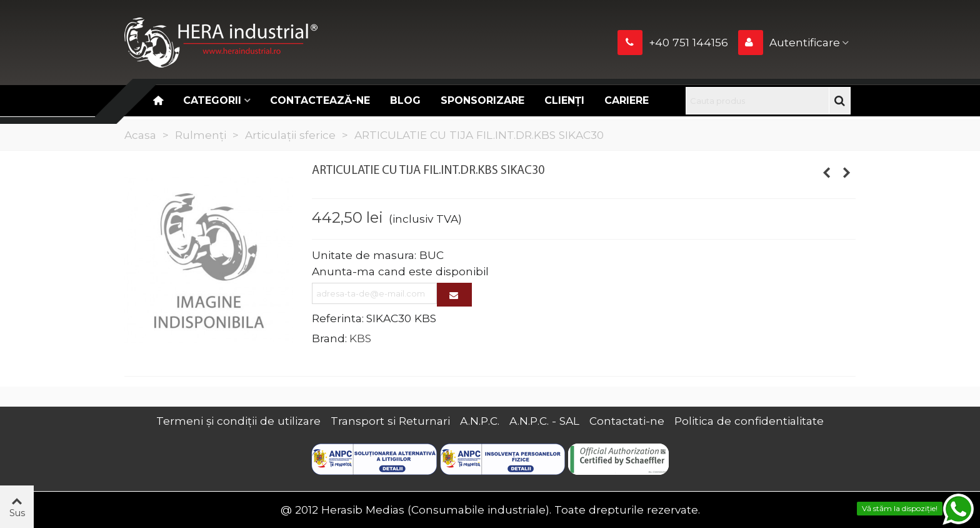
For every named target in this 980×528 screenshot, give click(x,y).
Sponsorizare (482, 100)
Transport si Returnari (390, 421)
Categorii (212, 100)
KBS (360, 338)
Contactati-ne (627, 421)
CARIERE (627, 100)
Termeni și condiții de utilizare (238, 421)
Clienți (564, 100)
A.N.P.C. (480, 421)
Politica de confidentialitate (749, 421)
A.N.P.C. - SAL (544, 421)
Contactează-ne (320, 100)
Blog (405, 100)
